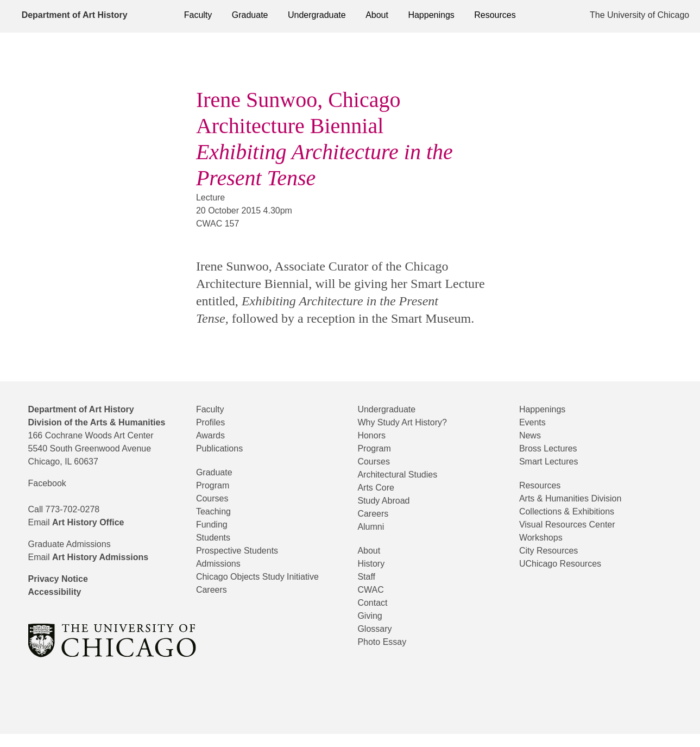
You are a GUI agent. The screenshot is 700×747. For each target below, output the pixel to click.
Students (216, 538)
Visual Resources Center (574, 525)
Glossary (376, 629)
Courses (214, 498)
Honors (373, 435)
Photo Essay (385, 642)
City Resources (553, 551)
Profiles (213, 422)
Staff (368, 577)
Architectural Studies (405, 475)
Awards (213, 435)
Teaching (217, 511)
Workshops (544, 538)
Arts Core (379, 488)
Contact (375, 603)
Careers (213, 590)
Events (535, 422)
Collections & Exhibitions (575, 511)
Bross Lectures (552, 448)
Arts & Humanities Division (580, 498)
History (374, 564)
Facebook (50, 496)
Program (216, 485)
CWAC (372, 590)
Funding (215, 525)
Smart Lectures (554, 462)
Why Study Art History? (412, 422)
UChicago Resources (566, 564)
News (532, 435)
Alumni (374, 527)
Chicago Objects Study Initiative (270, 577)
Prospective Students (245, 551)
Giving (372, 616)
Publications (224, 448)
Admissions (222, 564)
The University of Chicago (641, 15)
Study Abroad (389, 501)
